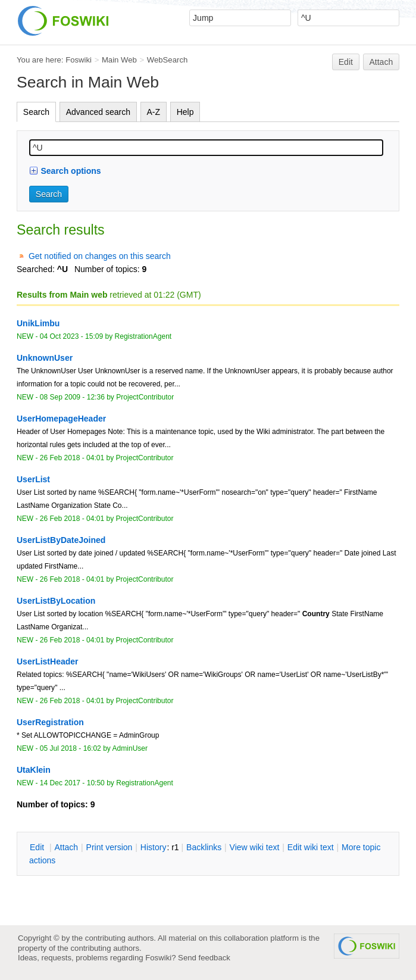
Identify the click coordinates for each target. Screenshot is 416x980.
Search (36, 112)
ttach (66, 847)
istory (154, 847)
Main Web (119, 60)
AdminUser (130, 748)
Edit (346, 62)
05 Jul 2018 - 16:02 (71, 748)
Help (185, 112)
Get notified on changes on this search (100, 256)
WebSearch (168, 60)
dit (38, 847)
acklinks (204, 847)
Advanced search (98, 112)
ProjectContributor (145, 397)
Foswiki (79, 60)
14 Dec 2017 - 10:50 (72, 783)
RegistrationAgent (143, 336)
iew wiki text (255, 847)
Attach (381, 62)
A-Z (154, 112)
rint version (110, 847)
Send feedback (204, 958)
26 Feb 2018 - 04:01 (72, 458)
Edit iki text (311, 847)
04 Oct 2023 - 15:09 (71, 336)
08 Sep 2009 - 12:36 (72, 397)
